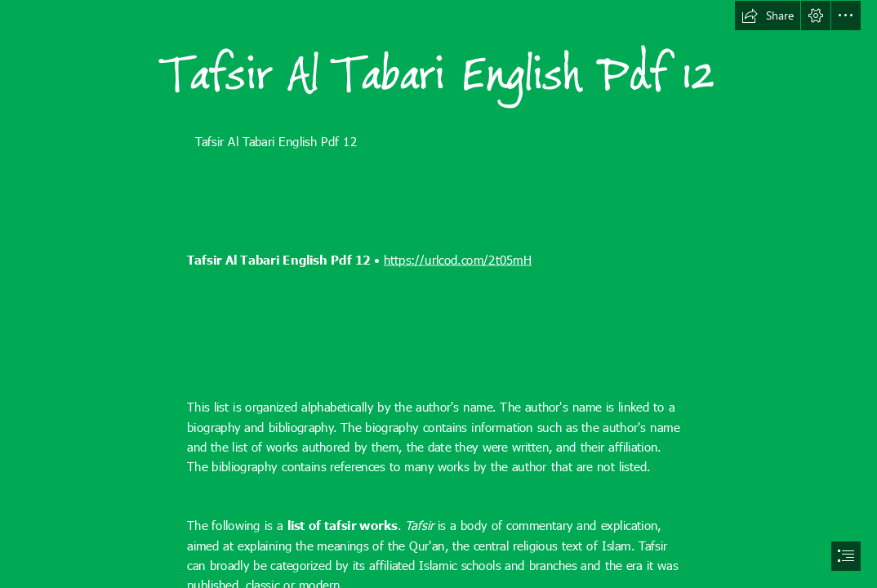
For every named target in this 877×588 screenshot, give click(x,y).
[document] (438, 294)
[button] (768, 16)
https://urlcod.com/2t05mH (458, 259)
